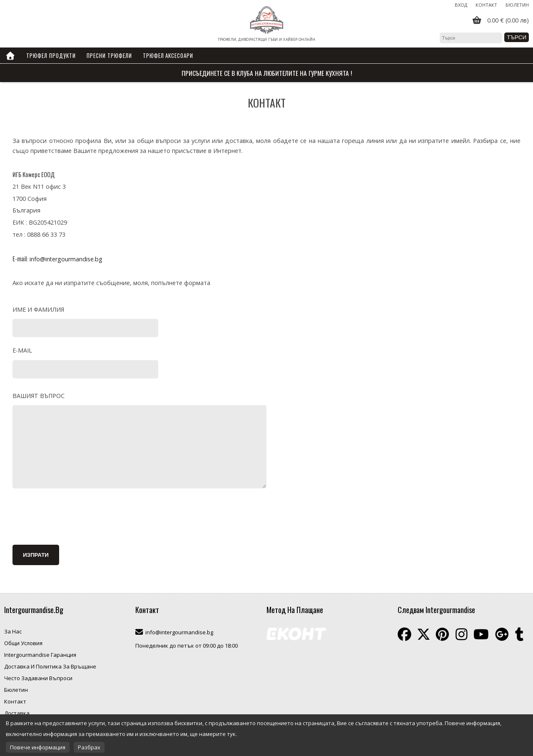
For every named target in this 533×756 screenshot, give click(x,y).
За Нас (13, 631)
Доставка (17, 713)
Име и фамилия (38, 309)
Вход (461, 5)
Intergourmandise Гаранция (40, 655)
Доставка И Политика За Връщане (50, 666)
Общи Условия (23, 643)
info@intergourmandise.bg (66, 259)
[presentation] (76, 518)
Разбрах (89, 747)
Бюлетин (517, 5)
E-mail (22, 350)
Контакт (486, 5)
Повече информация (38, 747)
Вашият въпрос (39, 396)
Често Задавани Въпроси (38, 678)
